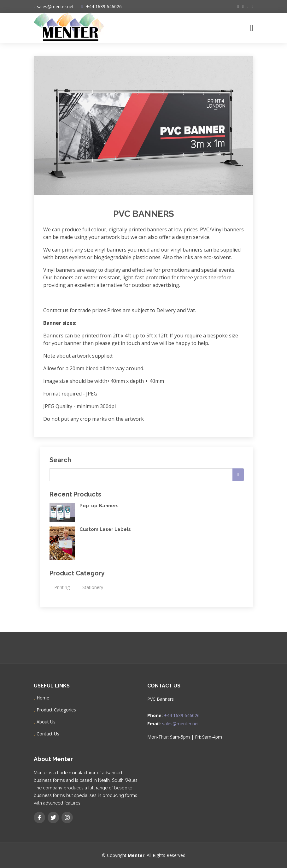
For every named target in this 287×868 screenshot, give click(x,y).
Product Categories (56, 710)
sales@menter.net (181, 724)
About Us (46, 722)
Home (43, 698)
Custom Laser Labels (105, 529)
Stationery (93, 587)
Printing (62, 587)
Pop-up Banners (99, 506)
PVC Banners (144, 214)
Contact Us (48, 734)
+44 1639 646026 (104, 6)
